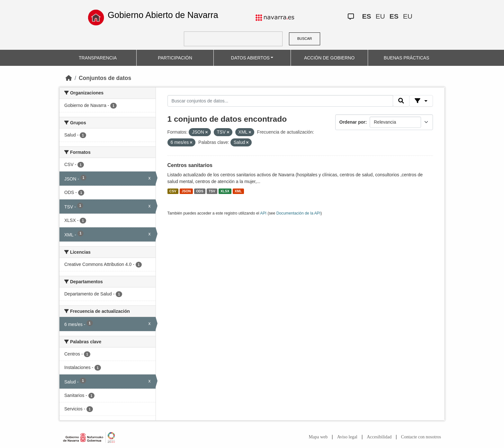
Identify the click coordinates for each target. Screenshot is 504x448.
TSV (212, 191)
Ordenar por (352, 122)
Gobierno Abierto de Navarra (163, 15)
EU (380, 16)
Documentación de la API (299, 213)
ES (367, 16)
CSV (173, 191)
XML (238, 191)
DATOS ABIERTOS (250, 58)
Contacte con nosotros (421, 437)
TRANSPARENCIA (98, 58)
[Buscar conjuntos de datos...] (280, 101)
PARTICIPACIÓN (175, 58)
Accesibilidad (379, 437)
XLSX (225, 191)
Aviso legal (347, 437)
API (263, 213)
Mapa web (318, 437)
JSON (186, 191)
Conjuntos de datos (105, 78)
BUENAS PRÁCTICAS (407, 58)
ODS (200, 191)
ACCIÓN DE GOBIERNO (329, 58)
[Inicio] (69, 78)
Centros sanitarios (190, 165)
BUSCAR (305, 39)
